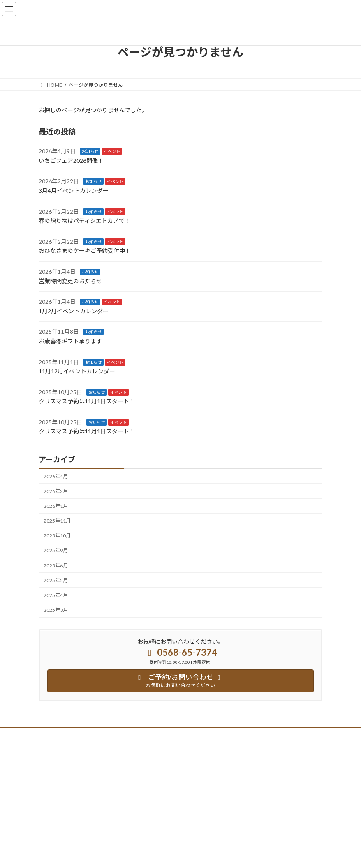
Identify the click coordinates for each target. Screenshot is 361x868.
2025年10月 (57, 536)
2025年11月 (57, 521)
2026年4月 (56, 476)
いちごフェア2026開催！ (71, 161)
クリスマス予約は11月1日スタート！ (87, 401)
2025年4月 (56, 595)
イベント (112, 151)
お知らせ (90, 151)
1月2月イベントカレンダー (74, 311)
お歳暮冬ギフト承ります (70, 341)
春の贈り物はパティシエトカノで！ (84, 221)
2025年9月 (56, 550)
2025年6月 (56, 565)
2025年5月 (56, 580)
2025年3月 (56, 610)
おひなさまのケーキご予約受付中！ (85, 251)
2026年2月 (56, 491)
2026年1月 (56, 506)
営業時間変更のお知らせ (70, 281)
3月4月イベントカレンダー (74, 191)
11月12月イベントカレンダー (77, 371)
